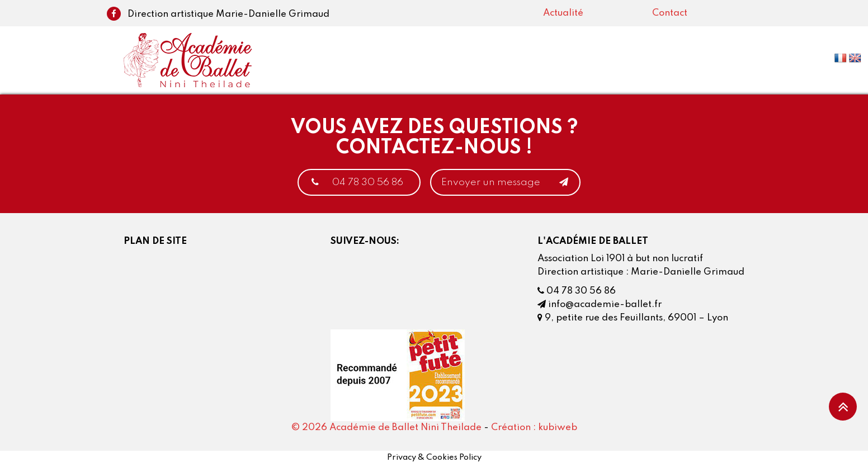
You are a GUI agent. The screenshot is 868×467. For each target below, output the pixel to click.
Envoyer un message (505, 182)
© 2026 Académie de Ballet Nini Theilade (386, 428)
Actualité (563, 13)
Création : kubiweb (534, 428)
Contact (670, 13)
